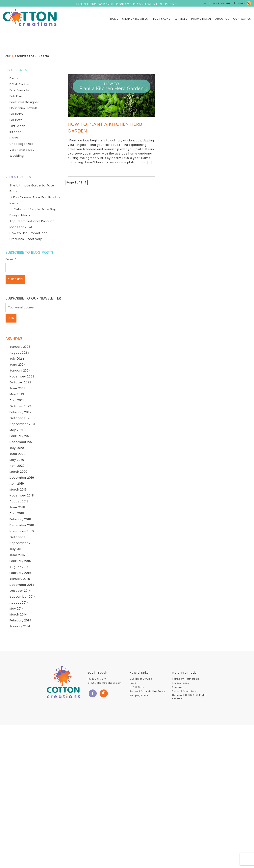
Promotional (201, 19)
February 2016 (20, 561)
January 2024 (20, 370)
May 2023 (17, 394)
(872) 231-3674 (97, 679)
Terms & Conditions (184, 691)
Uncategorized (21, 144)
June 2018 (17, 507)
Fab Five (16, 96)
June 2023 (17, 388)
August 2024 (19, 353)
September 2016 (23, 543)
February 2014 (20, 620)
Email (11, 259)
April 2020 (17, 466)
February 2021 (20, 436)
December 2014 (22, 585)
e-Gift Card (137, 687)
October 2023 (20, 382)
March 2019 (18, 489)
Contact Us (242, 19)
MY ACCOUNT (222, 3)
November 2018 (22, 495)
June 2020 (17, 454)
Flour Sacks (161, 19)
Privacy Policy (180, 683)
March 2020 (18, 472)
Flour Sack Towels (24, 108)
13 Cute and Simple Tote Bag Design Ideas (33, 212)
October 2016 (20, 537)
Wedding (17, 156)
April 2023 (17, 400)
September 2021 (22, 424)
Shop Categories (135, 19)
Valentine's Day (22, 150)
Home (114, 19)
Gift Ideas (17, 126)
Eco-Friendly (19, 90)
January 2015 (20, 579)
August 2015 (19, 567)
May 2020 (17, 460)
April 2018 (17, 513)
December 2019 (22, 478)
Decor (14, 78)
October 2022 (20, 406)
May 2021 (16, 430)
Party (14, 138)
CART (242, 3)
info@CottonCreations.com (104, 683)
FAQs (133, 683)
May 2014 (17, 608)
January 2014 (20, 626)
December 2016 (22, 525)
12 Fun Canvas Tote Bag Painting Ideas (36, 200)
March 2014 (18, 614)
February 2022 (20, 412)
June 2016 (17, 555)
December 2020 (22, 442)
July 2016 (16, 549)
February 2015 (20, 573)
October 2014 (20, 591)
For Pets (16, 120)
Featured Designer (24, 102)
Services (181, 19)
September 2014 (23, 597)
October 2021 (20, 418)
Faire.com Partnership (186, 679)
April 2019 (17, 483)
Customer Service (141, 679)
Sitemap (177, 687)
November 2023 (22, 376)
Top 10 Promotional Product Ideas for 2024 (32, 224)
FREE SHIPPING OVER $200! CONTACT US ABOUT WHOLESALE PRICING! (127, 4)
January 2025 (20, 347)
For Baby (16, 114)
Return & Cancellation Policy (147, 691)
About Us (222, 19)
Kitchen (16, 132)
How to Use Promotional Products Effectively (29, 236)
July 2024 (17, 359)
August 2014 (19, 603)
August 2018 (19, 501)
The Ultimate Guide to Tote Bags (32, 188)
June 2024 (18, 364)
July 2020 (17, 448)
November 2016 (22, 531)
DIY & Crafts (19, 84)
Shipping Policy (139, 695)
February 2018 (20, 519)
